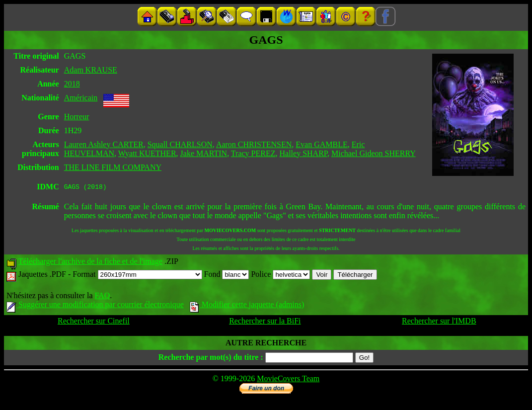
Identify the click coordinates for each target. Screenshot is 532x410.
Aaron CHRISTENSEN (254, 144)
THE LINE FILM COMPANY (113, 167)
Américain (81, 98)
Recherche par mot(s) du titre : (211, 359)
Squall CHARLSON (180, 144)
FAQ (102, 297)
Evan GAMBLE (321, 144)
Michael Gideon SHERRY (374, 153)
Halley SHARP (304, 153)
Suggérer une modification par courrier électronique (95, 306)
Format (137, 276)
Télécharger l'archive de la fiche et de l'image (90, 263)
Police (280, 276)
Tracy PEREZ (253, 153)
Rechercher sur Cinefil (94, 322)
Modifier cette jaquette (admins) (247, 306)
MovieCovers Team (288, 380)
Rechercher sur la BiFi (265, 322)
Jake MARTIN (204, 153)
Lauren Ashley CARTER (104, 144)
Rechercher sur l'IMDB (439, 322)
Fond (227, 276)
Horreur (77, 117)
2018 (72, 84)
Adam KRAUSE (91, 70)
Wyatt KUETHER (147, 153)
